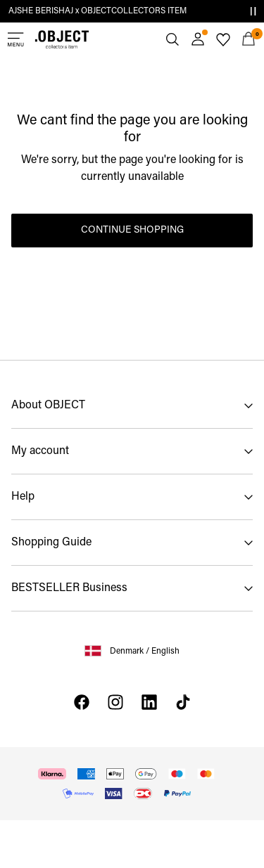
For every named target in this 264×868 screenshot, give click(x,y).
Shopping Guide (51, 543)
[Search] (172, 39)
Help (23, 497)
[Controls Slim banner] (253, 11)
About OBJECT (48, 406)
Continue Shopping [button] (132, 230)
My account (40, 451)
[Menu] (15, 39)
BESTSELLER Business (69, 588)
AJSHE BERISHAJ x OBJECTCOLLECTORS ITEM (98, 11)
